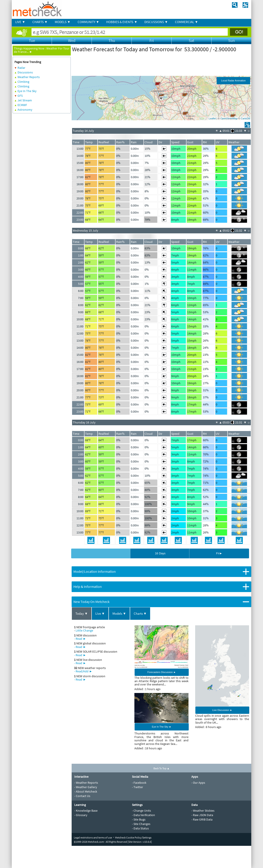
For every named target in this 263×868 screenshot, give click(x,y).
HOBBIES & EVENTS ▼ (122, 22)
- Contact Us (82, 796)
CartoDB (245, 118)
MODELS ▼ (63, 22)
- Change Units (141, 811)
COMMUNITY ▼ (88, 22)
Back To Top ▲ (162, 768)
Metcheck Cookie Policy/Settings (133, 837)
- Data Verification (143, 815)
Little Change (84, 630)
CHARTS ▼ (40, 22)
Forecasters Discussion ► (162, 672)
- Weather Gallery (86, 787)
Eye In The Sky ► (162, 727)
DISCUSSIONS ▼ (156, 22)
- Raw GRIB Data (202, 819)
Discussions (25, 72)
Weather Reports (29, 77)
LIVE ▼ (20, 22)
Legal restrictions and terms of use (93, 837)
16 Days (160, 553)
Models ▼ (119, 613)
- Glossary (81, 815)
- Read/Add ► (83, 671)
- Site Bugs (139, 819)
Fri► (219, 553)
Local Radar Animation (233, 81)
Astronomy (25, 110)
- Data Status (140, 828)
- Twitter (137, 787)
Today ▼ (82, 613)
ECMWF (22, 105)
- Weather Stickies (203, 811)
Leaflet (212, 118)
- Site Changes (141, 824)
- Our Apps (198, 783)
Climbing (23, 82)
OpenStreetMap (229, 118)
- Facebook (139, 783)
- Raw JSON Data (202, 815)
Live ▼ (100, 613)
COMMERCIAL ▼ (186, 22)
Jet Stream (25, 100)
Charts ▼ (140, 613)
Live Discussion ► (222, 710)
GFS (20, 96)
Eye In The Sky (27, 91)
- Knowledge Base (86, 811)
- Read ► (80, 639)
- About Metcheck (86, 791)
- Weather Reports (86, 783)
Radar (21, 68)
